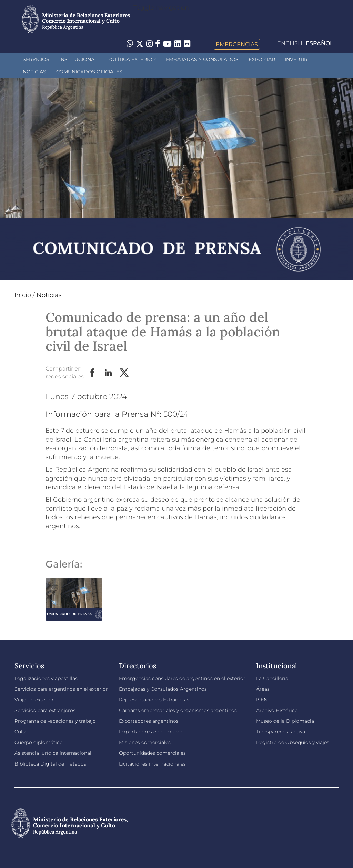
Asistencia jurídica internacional (53, 753)
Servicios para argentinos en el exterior (61, 689)
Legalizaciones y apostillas (46, 678)
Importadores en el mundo (151, 732)
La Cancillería (272, 678)
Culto (21, 732)
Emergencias (237, 44)
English (290, 43)
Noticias (34, 72)
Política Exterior (132, 59)
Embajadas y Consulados (202, 59)
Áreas (263, 689)
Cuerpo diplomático (39, 742)
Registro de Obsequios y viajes (293, 742)
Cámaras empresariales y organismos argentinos (178, 710)
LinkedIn (109, 373)
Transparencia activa (281, 732)
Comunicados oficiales (89, 72)
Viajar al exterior (34, 700)
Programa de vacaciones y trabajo (55, 721)
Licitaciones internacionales (152, 764)
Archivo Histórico (277, 710)
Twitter (124, 373)
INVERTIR (296, 59)
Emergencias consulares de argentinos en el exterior (182, 678)
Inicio (23, 295)
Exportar (262, 59)
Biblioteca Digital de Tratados (50, 764)
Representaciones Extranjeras (154, 700)
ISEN (262, 700)
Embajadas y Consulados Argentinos (163, 689)
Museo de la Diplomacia (285, 721)
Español (320, 43)
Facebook (93, 373)
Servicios (36, 59)
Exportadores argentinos (149, 721)
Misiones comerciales (145, 742)
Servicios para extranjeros (45, 710)
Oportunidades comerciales (152, 753)
